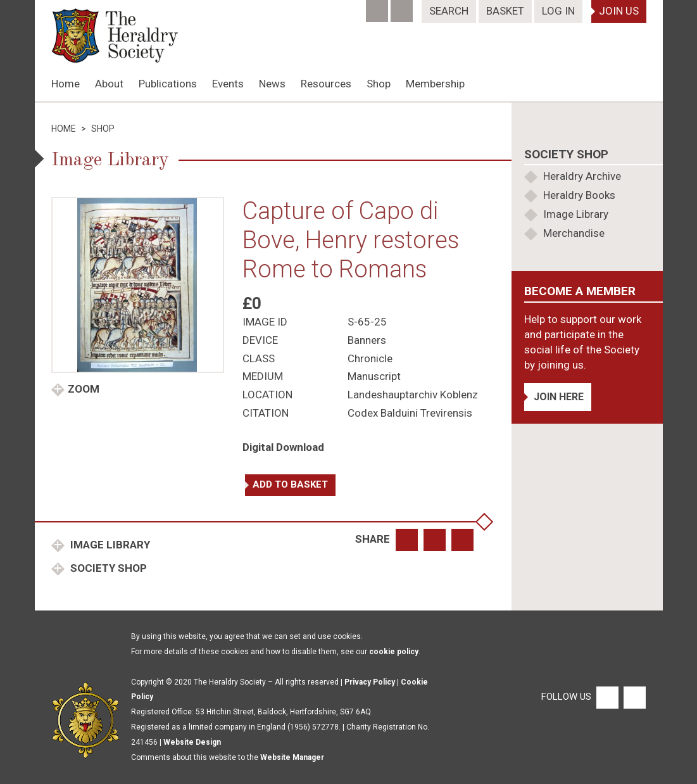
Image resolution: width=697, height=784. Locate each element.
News (272, 84)
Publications (168, 84)
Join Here (559, 397)
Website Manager (292, 757)
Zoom (84, 389)
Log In (558, 11)
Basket (505, 11)
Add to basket (290, 484)
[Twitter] (403, 7)
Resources (326, 84)
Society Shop (107, 568)
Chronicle (370, 358)
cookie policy (394, 652)
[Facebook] (378, 7)
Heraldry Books (579, 195)
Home (66, 84)
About (109, 84)
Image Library (109, 545)
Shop (379, 84)
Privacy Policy (370, 682)
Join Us (619, 11)
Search (449, 11)
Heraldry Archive (582, 176)
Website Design (192, 742)
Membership (435, 84)
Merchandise (574, 233)
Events (228, 84)
